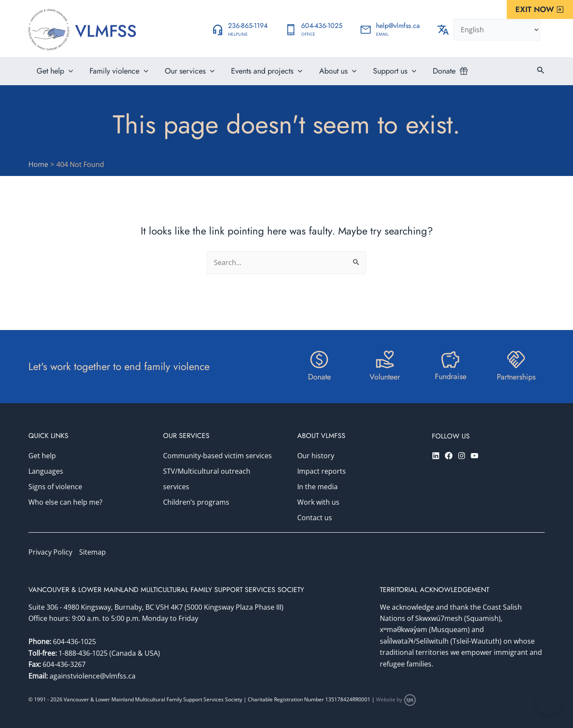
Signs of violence (55, 487)
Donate (438, 75)
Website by (396, 700)
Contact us (315, 518)
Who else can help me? (65, 503)
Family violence (118, 75)
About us (333, 75)
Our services (188, 75)
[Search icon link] (541, 75)
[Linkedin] (436, 456)
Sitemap (92, 552)
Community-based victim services (217, 456)
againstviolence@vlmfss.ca (92, 676)
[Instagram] (462, 456)
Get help (54, 75)
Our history (316, 456)
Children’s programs (196, 503)
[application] (68, 75)
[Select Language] (497, 30)
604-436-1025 (74, 642)
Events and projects (263, 75)
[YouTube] (474, 456)
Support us (389, 75)
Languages (46, 472)
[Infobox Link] (240, 30)
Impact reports (322, 472)
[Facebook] (449, 456)
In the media (317, 487)
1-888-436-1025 (84, 653)
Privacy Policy (50, 552)
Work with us (318, 503)
